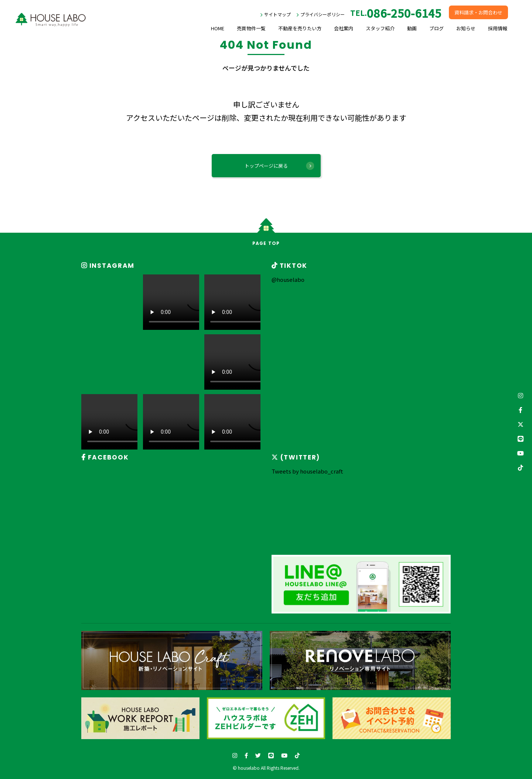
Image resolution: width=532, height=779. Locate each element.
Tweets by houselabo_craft (307, 471)
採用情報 (498, 28)
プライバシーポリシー (323, 14)
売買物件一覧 (251, 28)
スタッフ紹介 (380, 28)
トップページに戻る (266, 166)
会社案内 (344, 28)
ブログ (436, 28)
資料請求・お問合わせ (478, 12)
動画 (412, 28)
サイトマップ (277, 14)
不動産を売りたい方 (300, 28)
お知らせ (466, 28)
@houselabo (288, 279)
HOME (218, 28)
